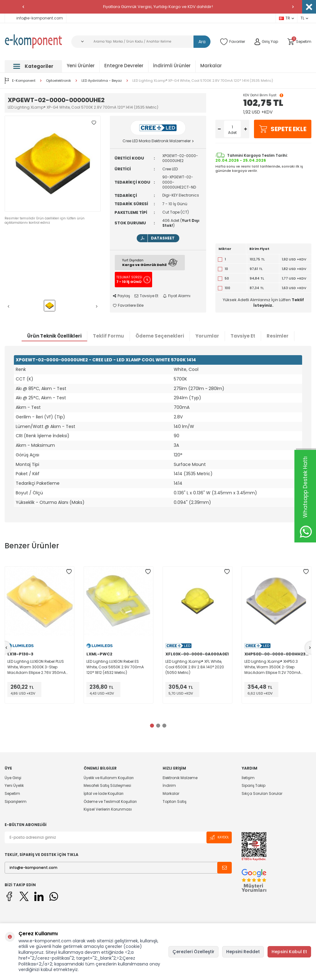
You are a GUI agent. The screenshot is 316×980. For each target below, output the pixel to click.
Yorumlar (207, 336)
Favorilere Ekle (128, 305)
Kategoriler (33, 66)
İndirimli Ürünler (172, 66)
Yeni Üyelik (14, 785)
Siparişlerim (16, 801)
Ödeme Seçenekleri (160, 336)
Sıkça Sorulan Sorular (262, 793)
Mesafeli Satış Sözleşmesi (107, 785)
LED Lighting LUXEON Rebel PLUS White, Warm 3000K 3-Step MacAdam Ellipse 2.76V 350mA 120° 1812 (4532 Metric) (37, 667)
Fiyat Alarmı (177, 296)
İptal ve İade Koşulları (104, 793)
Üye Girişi (13, 778)
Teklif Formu (108, 336)
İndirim (169, 785)
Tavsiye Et (146, 296)
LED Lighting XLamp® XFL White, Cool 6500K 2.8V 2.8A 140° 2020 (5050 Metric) (195, 667)
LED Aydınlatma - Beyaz (102, 81)
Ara (202, 42)
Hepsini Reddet (243, 952)
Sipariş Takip (254, 785)
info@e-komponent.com (35, 18)
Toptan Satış (175, 801)
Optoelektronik (58, 81)
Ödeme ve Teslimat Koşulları (110, 801)
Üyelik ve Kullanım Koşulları (109, 778)
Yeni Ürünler (81, 66)
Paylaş (121, 296)
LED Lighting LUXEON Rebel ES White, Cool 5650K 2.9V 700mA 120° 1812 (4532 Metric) (115, 667)
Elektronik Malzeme (180, 778)
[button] (23, 7)
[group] (53, 164)
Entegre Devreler (124, 66)
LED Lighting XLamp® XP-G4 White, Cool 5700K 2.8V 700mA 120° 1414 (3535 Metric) (203, 81)
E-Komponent (20, 81)
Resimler (278, 336)
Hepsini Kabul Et (289, 952)
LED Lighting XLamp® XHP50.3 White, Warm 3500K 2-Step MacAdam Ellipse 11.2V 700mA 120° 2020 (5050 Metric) (272, 667)
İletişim (248, 778)
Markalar (211, 66)
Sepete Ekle (283, 129)
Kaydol (219, 838)
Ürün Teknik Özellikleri (54, 336)
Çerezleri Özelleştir (193, 952)
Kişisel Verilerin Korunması (108, 809)
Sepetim (12, 793)
